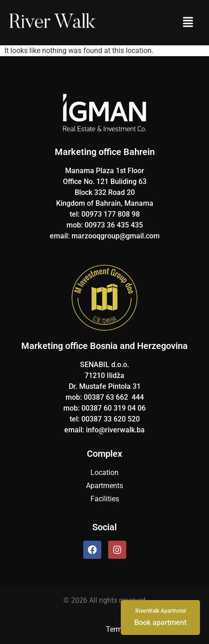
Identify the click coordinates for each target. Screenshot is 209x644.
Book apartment (160, 617)
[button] (188, 23)
